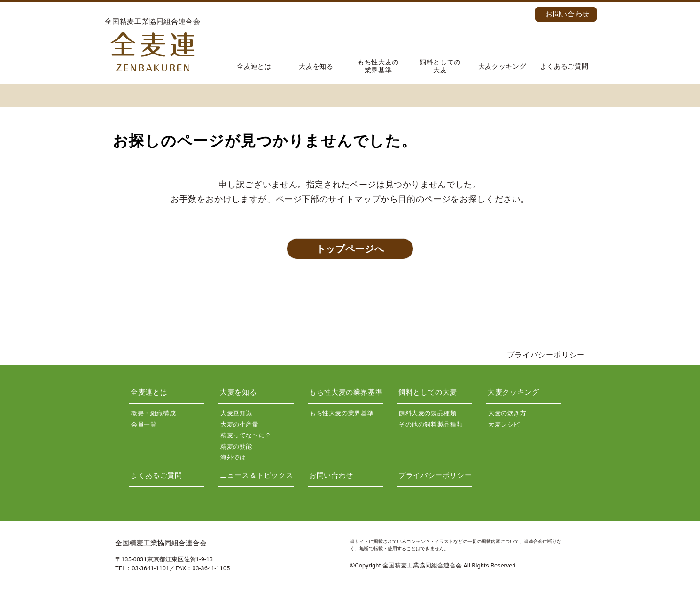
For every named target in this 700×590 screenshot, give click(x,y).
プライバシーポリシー (546, 355)
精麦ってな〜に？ (246, 435)
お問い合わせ (568, 14)
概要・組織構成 (153, 413)
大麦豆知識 (236, 413)
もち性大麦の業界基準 (378, 66)
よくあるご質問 (564, 66)
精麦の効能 (236, 446)
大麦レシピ (504, 424)
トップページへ (350, 249)
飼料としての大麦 (440, 66)
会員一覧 (144, 424)
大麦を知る (316, 66)
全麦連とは (254, 66)
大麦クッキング (502, 66)
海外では (233, 457)
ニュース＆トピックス (257, 475)
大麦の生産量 (240, 424)
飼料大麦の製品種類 (428, 413)
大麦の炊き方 (507, 413)
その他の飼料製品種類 (431, 424)
